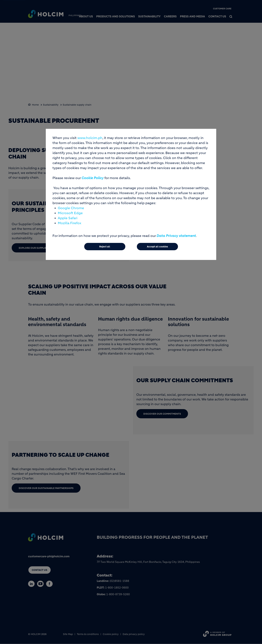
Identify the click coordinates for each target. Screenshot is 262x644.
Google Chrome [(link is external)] (71, 208)
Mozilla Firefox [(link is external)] (70, 223)
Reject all (105, 247)
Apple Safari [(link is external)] (68, 218)
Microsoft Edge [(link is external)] (70, 213)
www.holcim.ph (90, 138)
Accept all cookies (157, 247)
